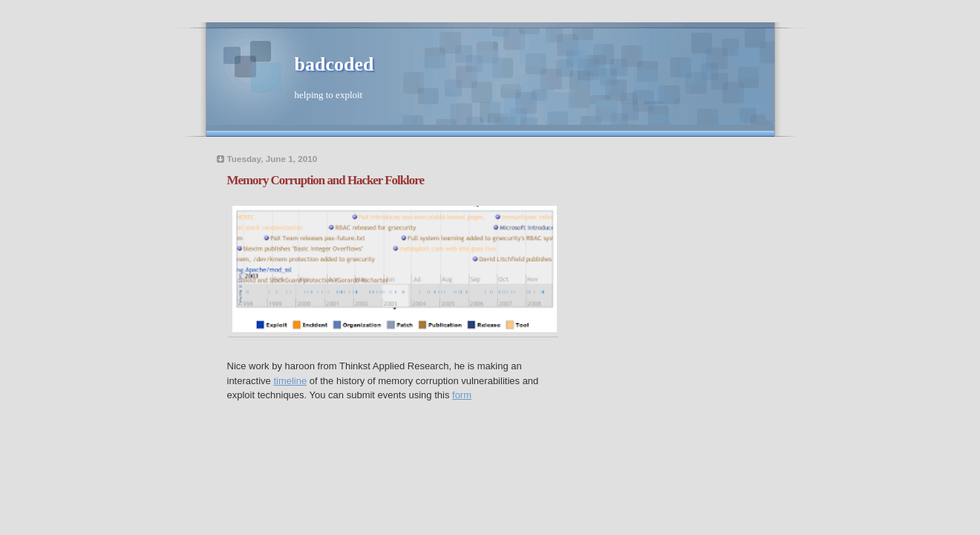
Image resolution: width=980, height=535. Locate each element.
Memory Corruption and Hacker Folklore (326, 180)
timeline (290, 381)
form (462, 395)
